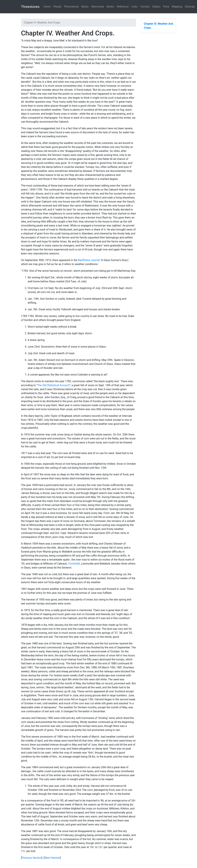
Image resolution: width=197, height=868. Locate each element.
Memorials (98, 7)
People (57, 7)
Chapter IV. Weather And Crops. (158, 26)
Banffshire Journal (89, 260)
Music (85, 7)
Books (110, 7)
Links (134, 7)
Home (47, 7)
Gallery (156, 7)
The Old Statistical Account (53, 385)
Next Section (52, 858)
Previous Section (32, 858)
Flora (166, 7)
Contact (145, 7)
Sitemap (190, 7)
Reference (123, 7)
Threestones (30, 7)
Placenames (71, 7)
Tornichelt (74, 564)
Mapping (177, 7)
